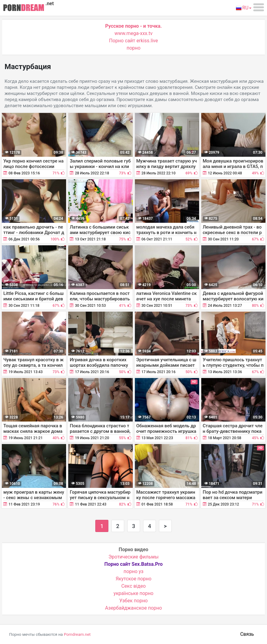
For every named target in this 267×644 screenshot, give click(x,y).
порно (134, 48)
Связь (247, 634)
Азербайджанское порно (133, 608)
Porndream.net (77, 634)
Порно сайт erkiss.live (133, 41)
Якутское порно (134, 579)
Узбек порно (134, 601)
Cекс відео (133, 586)
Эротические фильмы (133, 557)
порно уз (133, 571)
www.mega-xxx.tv (133, 33)
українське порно (133, 593)
